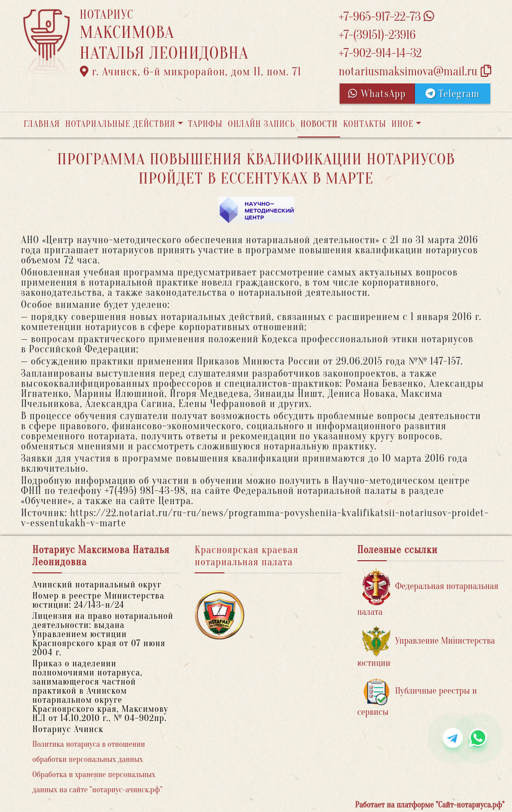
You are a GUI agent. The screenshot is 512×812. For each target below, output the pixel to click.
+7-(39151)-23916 (377, 35)
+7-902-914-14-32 (380, 53)
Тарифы (205, 124)
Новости (319, 124)
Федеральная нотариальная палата (428, 593)
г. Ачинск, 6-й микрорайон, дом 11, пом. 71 (191, 72)
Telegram (453, 94)
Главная (42, 124)
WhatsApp (377, 94)
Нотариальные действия (120, 124)
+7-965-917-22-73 (386, 17)
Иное (402, 124)
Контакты (365, 124)
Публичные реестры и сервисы (417, 697)
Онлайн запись (262, 124)
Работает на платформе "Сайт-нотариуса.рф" (430, 805)
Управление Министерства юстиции (426, 647)
